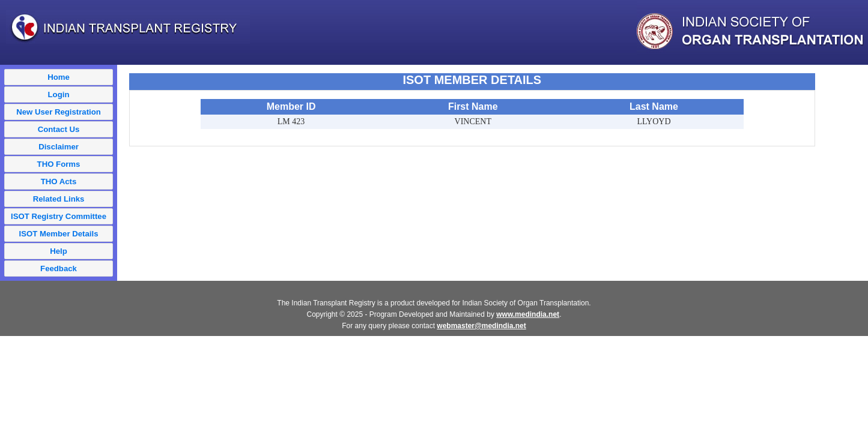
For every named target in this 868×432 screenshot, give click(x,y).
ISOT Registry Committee (59, 216)
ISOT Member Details (59, 234)
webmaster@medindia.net (481, 326)
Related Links (59, 199)
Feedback (59, 268)
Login (59, 94)
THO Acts (59, 181)
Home (59, 77)
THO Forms (59, 164)
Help (59, 251)
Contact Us (59, 129)
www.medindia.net (528, 314)
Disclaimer (59, 147)
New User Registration (59, 112)
